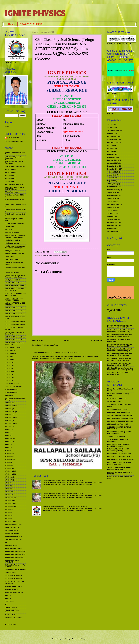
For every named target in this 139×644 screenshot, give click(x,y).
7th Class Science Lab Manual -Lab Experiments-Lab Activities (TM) (120, 331)
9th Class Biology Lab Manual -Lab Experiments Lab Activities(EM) (120, 359)
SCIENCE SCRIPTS (11, 589)
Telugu (67, 140)
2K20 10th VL (9, 359)
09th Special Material (12, 243)
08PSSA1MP (9, 229)
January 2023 (112, 139)
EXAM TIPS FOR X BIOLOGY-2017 (119, 412)
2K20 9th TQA (10, 377)
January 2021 (112, 184)
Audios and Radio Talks (13, 525)
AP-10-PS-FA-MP (11, 424)
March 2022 (111, 157)
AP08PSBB (9, 436)
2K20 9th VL (9, 380)
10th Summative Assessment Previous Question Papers (15, 276)
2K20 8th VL (9, 368)
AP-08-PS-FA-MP (11, 406)
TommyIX (68, 639)
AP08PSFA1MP (10, 439)
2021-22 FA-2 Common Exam (15, 311)
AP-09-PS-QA (9, 421)
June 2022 (111, 148)
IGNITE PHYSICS (35, 13)
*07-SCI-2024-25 (10, 172)
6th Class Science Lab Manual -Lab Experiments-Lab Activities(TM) (120, 326)
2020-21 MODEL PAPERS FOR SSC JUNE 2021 (15, 294)
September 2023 (113, 130)
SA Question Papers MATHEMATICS (12, 561)
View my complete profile (14, 141)
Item (39, 136)
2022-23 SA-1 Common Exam (15, 340)
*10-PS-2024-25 (10, 181)
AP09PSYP (9, 489)
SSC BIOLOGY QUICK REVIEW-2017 (120, 421)
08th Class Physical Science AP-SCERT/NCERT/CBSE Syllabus (65, 507)
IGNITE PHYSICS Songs (13, 539)
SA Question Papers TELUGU (15, 570)
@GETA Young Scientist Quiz (15, 166)
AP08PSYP (9, 447)
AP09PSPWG (9, 468)
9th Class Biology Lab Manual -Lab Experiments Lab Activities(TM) (120, 364)
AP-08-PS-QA (9, 409)
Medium (41, 140)
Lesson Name (45, 132)
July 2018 (111, 210)
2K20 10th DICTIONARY (13, 348)
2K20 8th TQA (10, 365)
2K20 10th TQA (10, 351)
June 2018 (111, 213)
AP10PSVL (9, 513)
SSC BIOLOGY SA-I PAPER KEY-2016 (120, 460)
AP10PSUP (9, 510)
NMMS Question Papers (13, 548)
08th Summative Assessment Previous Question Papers (15, 236)
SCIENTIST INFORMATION (14, 592)
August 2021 (112, 175)
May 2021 (111, 181)
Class (40, 120)
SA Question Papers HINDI (14, 557)
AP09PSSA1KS (10, 477)
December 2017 (113, 222)
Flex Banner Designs (12, 533)
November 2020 (113, 187)
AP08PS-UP (9, 433)
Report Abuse (10, 624)
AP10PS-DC (9, 492)
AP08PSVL (9, 444)
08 (65, 120)
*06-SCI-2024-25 (10, 169)
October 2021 (112, 172)
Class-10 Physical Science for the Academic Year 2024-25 (63, 494)
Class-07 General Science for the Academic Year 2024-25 (55, 353)
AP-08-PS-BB (9, 403)
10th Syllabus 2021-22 (12, 280)
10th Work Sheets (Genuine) (15, 283)
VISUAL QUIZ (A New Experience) (12, 611)
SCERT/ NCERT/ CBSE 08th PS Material (55, 255)
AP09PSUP (9, 483)
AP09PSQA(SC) (10, 474)
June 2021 (111, 178)
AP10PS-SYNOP (10, 498)
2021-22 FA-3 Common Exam (15, 314)
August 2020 (112, 193)
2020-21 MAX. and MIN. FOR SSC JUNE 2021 (15, 290)
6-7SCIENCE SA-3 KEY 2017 (117, 399)
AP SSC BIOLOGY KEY (115, 402)
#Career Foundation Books (14, 223)
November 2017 (113, 225)
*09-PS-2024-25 (10, 178)
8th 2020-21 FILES (11, 389)
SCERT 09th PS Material (13, 576)
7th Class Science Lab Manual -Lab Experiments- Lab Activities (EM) (120, 350)
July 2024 (111, 124)
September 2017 (113, 231)
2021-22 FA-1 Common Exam (15, 308)
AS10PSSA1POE (11, 522)
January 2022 (112, 163)
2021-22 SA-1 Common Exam (15, 322)
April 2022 (111, 154)
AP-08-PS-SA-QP (11, 412)
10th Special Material (12, 272)
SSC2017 (8, 595)
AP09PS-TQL (9, 456)
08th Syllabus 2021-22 (12, 240)
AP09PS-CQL (9, 453)
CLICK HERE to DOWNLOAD (67, 112)
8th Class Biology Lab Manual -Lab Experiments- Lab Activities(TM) (120, 336)
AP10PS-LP (9, 495)
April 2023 (111, 133)
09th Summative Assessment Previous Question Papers (15, 247)
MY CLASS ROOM (11, 545)
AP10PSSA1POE (11, 504)
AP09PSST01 (9, 480)
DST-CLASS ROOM (11, 531)
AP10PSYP (9, 516)
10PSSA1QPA (10, 257)
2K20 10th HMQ (10, 354)
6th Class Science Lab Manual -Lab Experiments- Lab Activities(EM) (120, 345)
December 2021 (113, 166)
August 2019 (112, 199)
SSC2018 (8, 598)
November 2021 (113, 169)
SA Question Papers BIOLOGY (16, 551)
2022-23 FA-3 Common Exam (15, 337)
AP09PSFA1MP (10, 459)
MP (6, 542)
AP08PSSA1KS (10, 441)
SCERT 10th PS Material (13, 579)
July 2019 (111, 202)
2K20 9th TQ (9, 374)
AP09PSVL (9, 486)
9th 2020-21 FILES (11, 392)
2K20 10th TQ (10, 357)
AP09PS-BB (9, 450)
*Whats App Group (11, 192)
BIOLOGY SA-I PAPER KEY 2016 (119, 457)
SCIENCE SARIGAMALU (13, 586)
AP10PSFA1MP (10, 501)
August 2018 (112, 208)
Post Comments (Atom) (50, 345)
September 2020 (113, 190)
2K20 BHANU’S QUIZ (12, 383)
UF (6, 604)
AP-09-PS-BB (9, 415)
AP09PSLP (9, 462)
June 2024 (111, 127)
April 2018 (111, 216)
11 (65, 128)
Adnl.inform (9, 395)
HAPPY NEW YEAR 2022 (13, 536)
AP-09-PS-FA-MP (11, 418)
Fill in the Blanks (72, 136)
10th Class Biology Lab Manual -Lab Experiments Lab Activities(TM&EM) (120, 369)
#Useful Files (9, 226)
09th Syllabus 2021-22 (12, 251)
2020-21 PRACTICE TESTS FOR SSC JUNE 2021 (14, 299)
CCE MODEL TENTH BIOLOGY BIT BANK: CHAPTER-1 (119, 464)
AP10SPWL (9, 519)
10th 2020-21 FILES (12, 260)
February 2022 (112, 160)
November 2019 (113, 196)
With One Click (10, 615)
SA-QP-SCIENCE (11, 573)
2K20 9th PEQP (10, 371)
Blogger (84, 639)
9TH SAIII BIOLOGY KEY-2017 (118, 409)
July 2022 (111, 145)
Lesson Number (46, 128)
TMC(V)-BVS (9, 601)
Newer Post (37, 341)
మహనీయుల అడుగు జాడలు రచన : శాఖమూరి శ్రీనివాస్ (119, 290)
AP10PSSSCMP (10, 507)
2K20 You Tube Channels (14, 386)
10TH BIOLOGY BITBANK (116, 436)
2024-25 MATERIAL (32, 24)
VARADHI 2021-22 (11, 607)
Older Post (97, 341)
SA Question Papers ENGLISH (15, 554)
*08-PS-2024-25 (10, 175)
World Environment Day (116, 71)
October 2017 (112, 228)
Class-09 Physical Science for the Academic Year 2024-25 (63, 481)
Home (11, 24)
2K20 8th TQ (9, 362)
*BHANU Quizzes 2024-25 (14, 184)
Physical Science (73, 124)
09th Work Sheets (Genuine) (15, 254)
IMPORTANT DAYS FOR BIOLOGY (119, 454)
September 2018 (113, 205)
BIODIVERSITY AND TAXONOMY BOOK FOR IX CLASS (119, 445)
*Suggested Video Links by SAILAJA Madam (14, 188)
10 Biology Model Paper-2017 (118, 424)
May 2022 (111, 151)
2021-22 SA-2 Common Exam (15, 324)
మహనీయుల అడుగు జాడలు (13, 618)
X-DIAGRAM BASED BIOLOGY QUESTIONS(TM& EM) (118, 450)
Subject (41, 124)
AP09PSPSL (9, 465)
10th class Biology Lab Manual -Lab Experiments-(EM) (120, 374)
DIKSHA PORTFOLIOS (13, 528)
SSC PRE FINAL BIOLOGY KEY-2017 (120, 418)
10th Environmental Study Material (119, 415)
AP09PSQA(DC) (10, 471)
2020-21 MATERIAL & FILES (15, 286)
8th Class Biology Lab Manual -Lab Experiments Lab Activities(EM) (120, 355)
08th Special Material (12, 232)
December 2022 (113, 142)
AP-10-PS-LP (9, 427)
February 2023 (112, 136)
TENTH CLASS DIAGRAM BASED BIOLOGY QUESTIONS (119, 468)
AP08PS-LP (9, 430)
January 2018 (112, 219)
